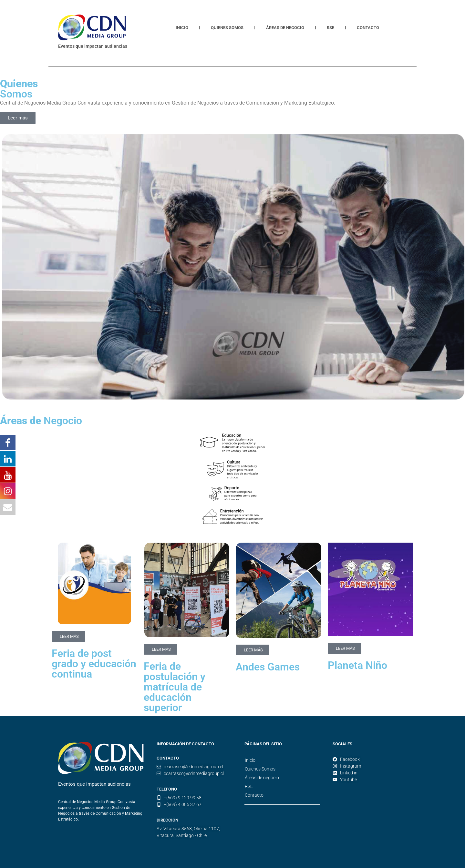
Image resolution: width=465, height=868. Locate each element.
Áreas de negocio (285, 28)
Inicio (182, 28)
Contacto (368, 28)
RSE (331, 28)
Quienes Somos (227, 28)
